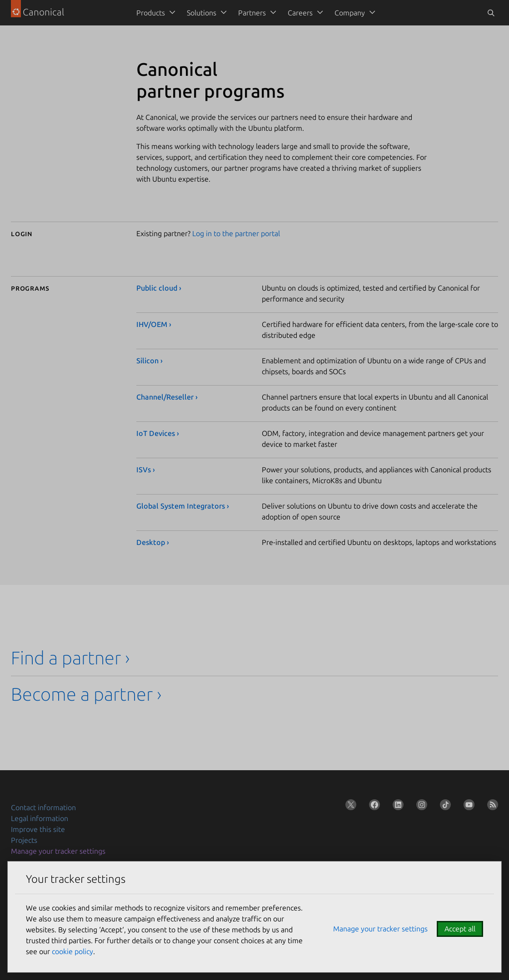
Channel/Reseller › (167, 397)
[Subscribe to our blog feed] (491, 807)
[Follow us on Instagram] (420, 807)
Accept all (460, 929)
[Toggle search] (491, 13)
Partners (252, 13)
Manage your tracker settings (58, 851)
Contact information (43, 807)
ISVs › (146, 470)
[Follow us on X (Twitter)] (349, 807)
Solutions (202, 13)
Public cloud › (159, 288)
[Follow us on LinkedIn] (396, 807)
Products (151, 13)
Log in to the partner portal (236, 233)
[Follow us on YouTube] (467, 807)
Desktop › (153, 542)
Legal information (40, 818)
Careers (300, 13)
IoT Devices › (158, 433)
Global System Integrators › (183, 506)
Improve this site (38, 829)
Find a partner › (70, 658)
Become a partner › (86, 694)
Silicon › (150, 361)
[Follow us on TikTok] (444, 807)
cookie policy (72, 951)
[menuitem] (154, 13)
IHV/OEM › (154, 324)
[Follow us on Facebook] (373, 807)
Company (350, 13)
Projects (24, 840)
